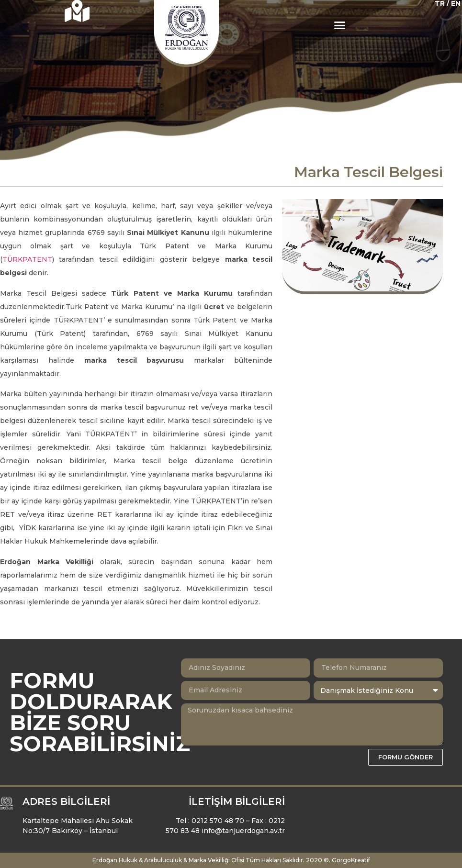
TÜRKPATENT (27, 259)
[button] (340, 25)
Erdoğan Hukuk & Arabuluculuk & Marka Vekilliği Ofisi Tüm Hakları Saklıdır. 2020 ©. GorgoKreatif (231, 860)
